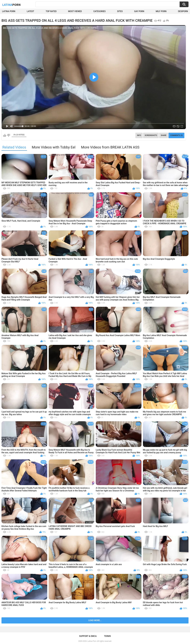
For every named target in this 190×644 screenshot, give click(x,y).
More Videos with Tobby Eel (54, 147)
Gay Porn (139, 11)
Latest (31, 11)
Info (139, 135)
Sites (120, 11)
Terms (107, 636)
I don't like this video (9, 135)
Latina (11, 5)
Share (164, 135)
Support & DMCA (88, 636)
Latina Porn (9, 11)
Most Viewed (75, 11)
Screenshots (151, 135)
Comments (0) (176, 135)
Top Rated (51, 11)
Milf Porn (161, 11)
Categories (99, 11)
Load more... (95, 620)
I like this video (5, 135)
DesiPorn (183, 11)
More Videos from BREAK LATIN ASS (110, 147)
